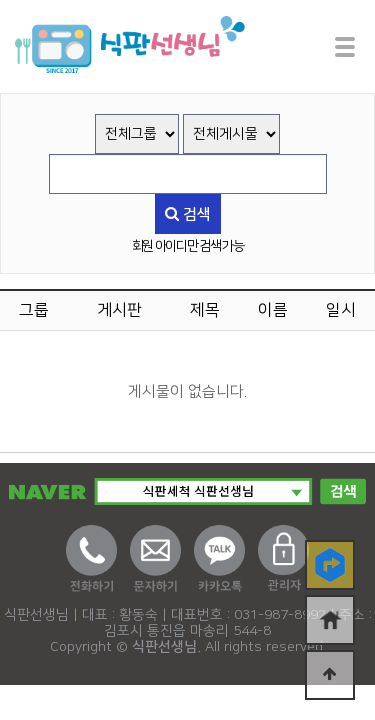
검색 (188, 214)
